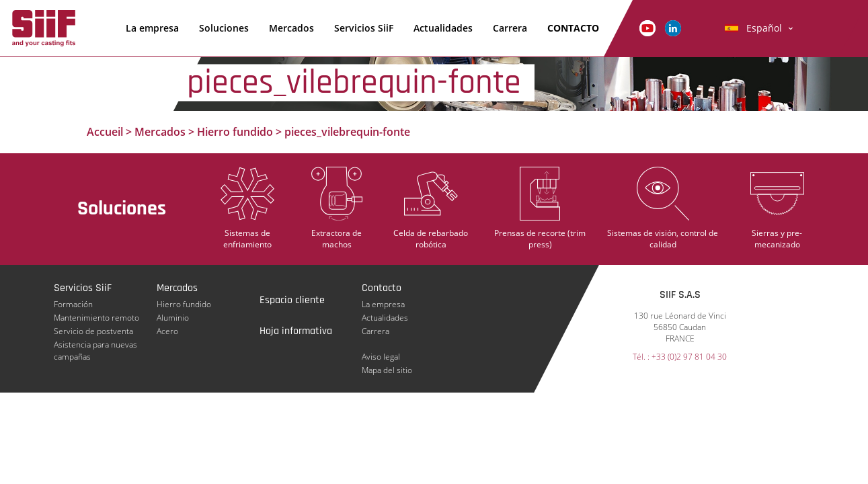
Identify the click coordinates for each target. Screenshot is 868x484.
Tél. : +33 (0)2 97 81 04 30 (680, 357)
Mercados (291, 28)
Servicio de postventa (93, 331)
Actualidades (443, 28)
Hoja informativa (296, 331)
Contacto (573, 28)
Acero (167, 331)
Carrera (510, 28)
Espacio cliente (292, 300)
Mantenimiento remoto (96, 318)
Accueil (105, 132)
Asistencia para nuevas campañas (95, 345)
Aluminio (173, 318)
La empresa (152, 28)
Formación (73, 304)
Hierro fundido (235, 132)
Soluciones (224, 28)
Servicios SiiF (364, 28)
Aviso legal (381, 357)
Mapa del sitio (387, 370)
